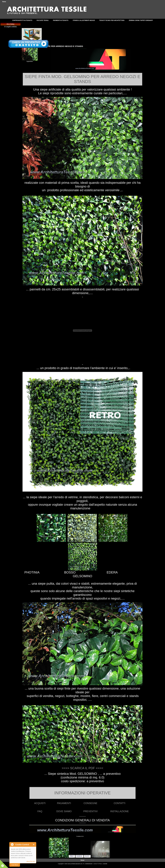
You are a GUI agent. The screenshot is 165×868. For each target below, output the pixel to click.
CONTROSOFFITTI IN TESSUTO (22, 20)
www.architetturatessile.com (75, 864)
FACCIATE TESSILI (43, 20)
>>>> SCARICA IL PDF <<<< (82, 768)
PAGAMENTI (64, 803)
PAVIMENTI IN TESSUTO (61, 20)
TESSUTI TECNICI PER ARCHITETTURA (112, 20)
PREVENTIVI (90, 811)
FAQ (40, 811)
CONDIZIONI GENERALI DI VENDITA (83, 820)
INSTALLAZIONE (119, 811)
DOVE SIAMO (64, 811)
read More (15, 865)
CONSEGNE (90, 803)
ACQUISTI (40, 803)
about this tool (31, 861)
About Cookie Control (12, 844)
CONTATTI (119, 803)
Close (34, 845)
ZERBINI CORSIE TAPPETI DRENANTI (141, 20)
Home (4, 2)
